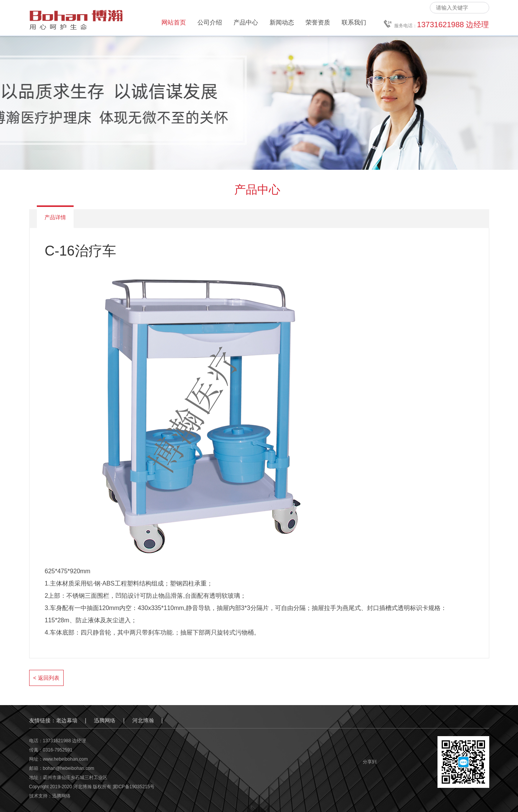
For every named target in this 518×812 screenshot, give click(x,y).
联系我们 (354, 22)
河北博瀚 (143, 720)
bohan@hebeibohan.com (69, 768)
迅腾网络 (105, 720)
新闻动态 (282, 22)
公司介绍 (210, 22)
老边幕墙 (67, 720)
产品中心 (246, 22)
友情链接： (43, 720)
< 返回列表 (46, 678)
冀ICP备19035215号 (134, 787)
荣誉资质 (318, 22)
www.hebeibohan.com (65, 759)
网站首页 (174, 22)
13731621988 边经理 (65, 741)
